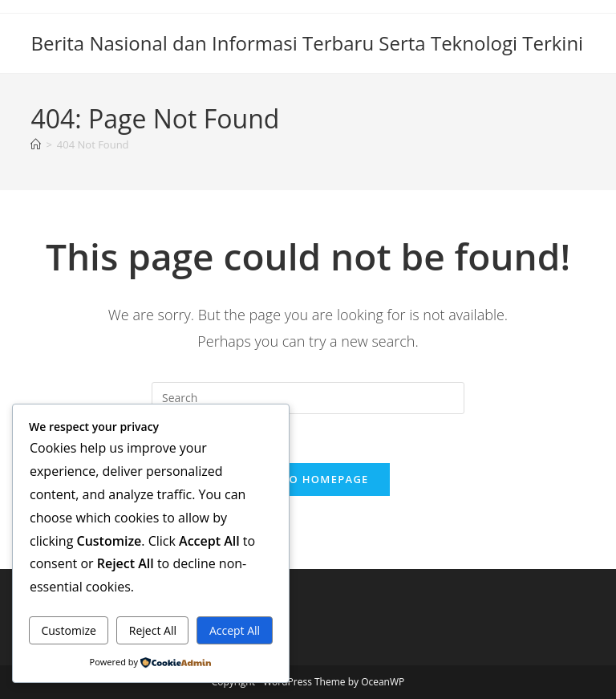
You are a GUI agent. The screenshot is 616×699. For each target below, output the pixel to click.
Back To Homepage (308, 479)
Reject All (153, 630)
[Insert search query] (308, 398)
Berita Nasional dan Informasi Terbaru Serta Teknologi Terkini (307, 43)
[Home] (36, 144)
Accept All (235, 630)
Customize (68, 630)
